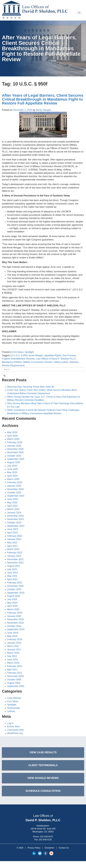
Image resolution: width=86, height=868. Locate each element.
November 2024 (15, 489)
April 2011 (12, 670)
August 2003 (14, 683)
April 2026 (12, 436)
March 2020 (13, 609)
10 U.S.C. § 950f (19, 355)
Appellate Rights (53, 355)
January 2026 (14, 446)
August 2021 (14, 566)
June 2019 (13, 633)
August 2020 (14, 596)
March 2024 (13, 509)
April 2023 (12, 533)
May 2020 (12, 603)
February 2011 (15, 673)
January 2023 (14, 539)
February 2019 (15, 639)
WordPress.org (15, 733)
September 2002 (16, 686)
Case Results (14, 698)
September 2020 (16, 593)
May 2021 (12, 576)
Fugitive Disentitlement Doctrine (18, 359)
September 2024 (16, 496)
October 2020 (14, 589)
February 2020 (15, 613)
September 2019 (16, 629)
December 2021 (15, 559)
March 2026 (13, 439)
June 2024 (13, 499)
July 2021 (12, 569)
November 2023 (15, 519)
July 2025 (12, 466)
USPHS (11, 711)
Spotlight (29, 352)
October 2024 (14, 493)
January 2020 (14, 616)
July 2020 (12, 599)
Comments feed (15, 730)
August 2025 (14, 462)
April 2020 (12, 606)
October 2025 (14, 456)
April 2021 (12, 579)
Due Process (69, 355)
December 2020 (15, 586)
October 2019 (14, 626)
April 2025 (12, 476)
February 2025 (15, 482)
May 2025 (12, 472)
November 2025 (15, 452)
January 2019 (14, 643)
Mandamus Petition (12, 362)
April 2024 (12, 506)
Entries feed (13, 726)
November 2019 (15, 623)
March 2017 (13, 646)
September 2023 (16, 526)
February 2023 (15, 536)
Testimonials (14, 708)
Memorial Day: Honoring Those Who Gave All (31, 387)
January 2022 (14, 556)
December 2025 (15, 449)
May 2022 (12, 543)
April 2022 (12, 546)
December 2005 (15, 676)
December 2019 (15, 619)
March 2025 (13, 479)
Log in (10, 723)
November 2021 (15, 563)
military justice (61, 362)
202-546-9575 (47, 837)
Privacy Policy (34, 848)
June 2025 (13, 469)
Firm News (18, 352)
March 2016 (13, 653)
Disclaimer (49, 848)
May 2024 (12, 503)
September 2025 (16, 459)
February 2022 (15, 553)
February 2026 (15, 442)
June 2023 (13, 529)
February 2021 (15, 583)
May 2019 (12, 636)
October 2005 (14, 680)
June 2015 (13, 660)
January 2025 (14, 486)
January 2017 (14, 650)
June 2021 (13, 573)
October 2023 (14, 523)
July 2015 (12, 656)
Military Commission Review (38, 362)
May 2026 (12, 432)
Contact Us (64, 848)
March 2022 (13, 549)
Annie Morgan (36, 355)
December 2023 (15, 516)
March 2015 (13, 663)
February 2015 (15, 666)
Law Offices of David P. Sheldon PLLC (56, 359)
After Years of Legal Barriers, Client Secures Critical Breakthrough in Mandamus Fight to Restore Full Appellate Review (43, 99)
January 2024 (14, 513)
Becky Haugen (44, 110)
